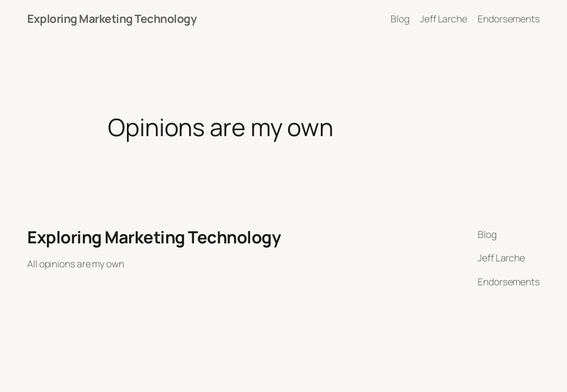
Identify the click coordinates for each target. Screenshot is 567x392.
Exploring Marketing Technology (112, 19)
